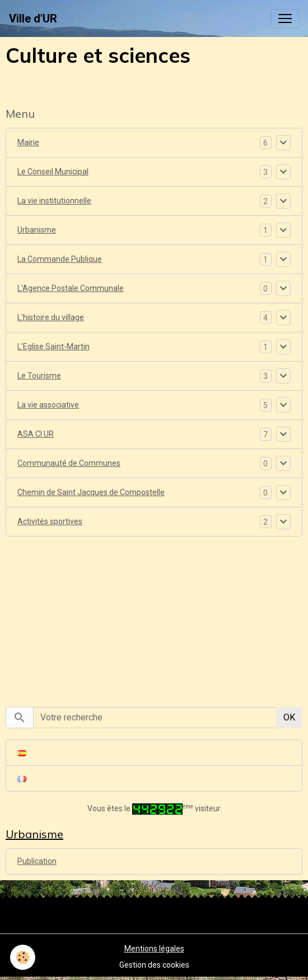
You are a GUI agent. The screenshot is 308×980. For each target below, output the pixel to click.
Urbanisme (37, 230)
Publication (37, 861)
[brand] (33, 19)
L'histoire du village (51, 317)
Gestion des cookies (154, 965)
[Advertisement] (154, 616)
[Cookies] (23, 957)
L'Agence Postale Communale (71, 288)
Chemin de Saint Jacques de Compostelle (91, 492)
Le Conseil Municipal (53, 172)
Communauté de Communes (69, 463)
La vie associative (48, 405)
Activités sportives (50, 521)
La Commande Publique (60, 259)
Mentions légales (154, 949)
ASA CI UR (36, 434)
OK (289, 717)
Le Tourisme (39, 376)
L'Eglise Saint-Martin (53, 346)
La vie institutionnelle (54, 201)
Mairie (28, 142)
